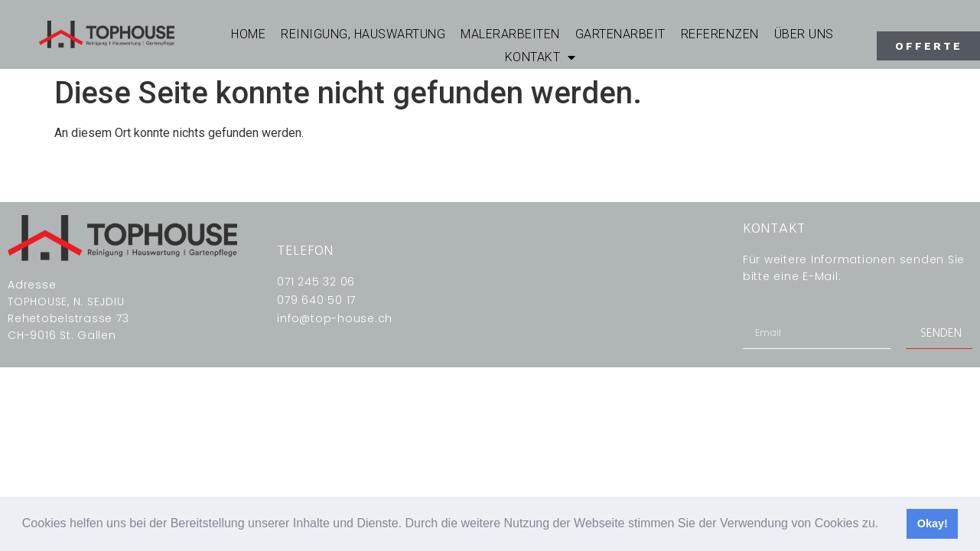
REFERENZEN (720, 34)
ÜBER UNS (804, 34)
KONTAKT (540, 57)
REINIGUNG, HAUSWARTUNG (363, 34)
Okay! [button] (933, 523)
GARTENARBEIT (620, 34)
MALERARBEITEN (510, 34)
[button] (884, 525)
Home (248, 34)
